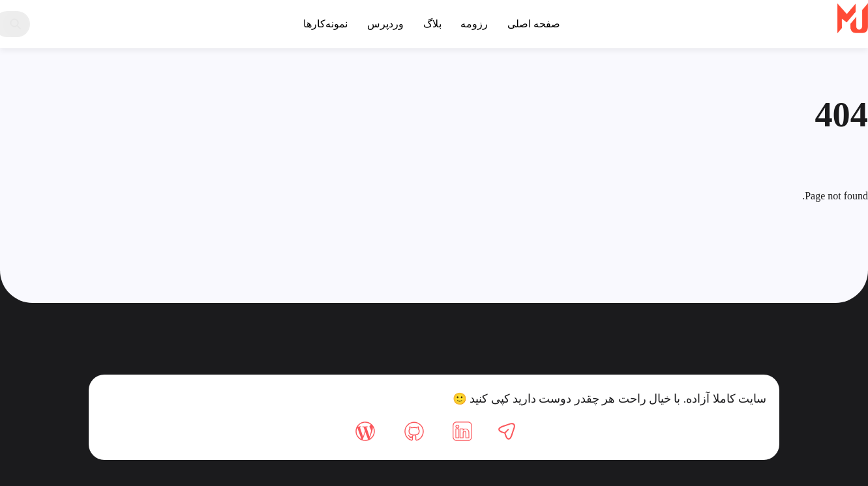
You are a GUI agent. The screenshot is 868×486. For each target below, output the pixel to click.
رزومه (474, 24)
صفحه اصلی (534, 24)
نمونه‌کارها (325, 24)
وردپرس (385, 24)
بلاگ (432, 24)
